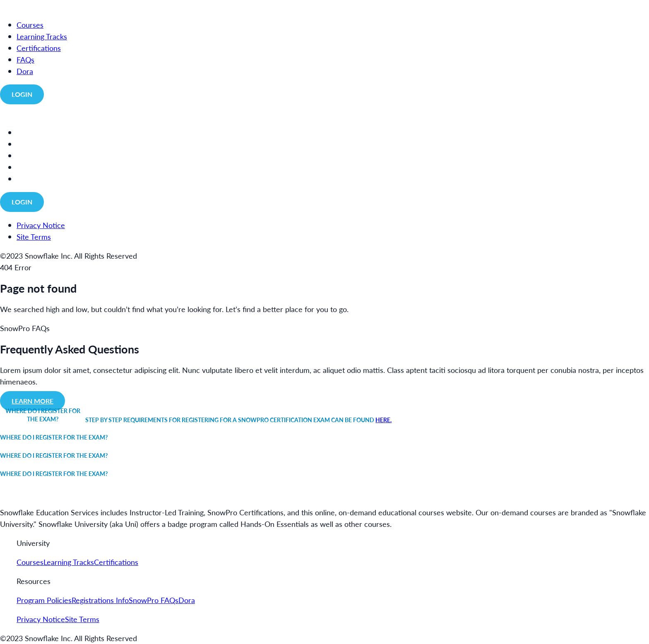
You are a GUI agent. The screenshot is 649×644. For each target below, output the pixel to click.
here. (383, 420)
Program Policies (44, 600)
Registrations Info (100, 600)
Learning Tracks (69, 562)
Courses (30, 562)
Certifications (116, 562)
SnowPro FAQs (154, 600)
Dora (187, 600)
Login (22, 94)
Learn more (32, 401)
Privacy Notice (41, 619)
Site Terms (82, 619)
